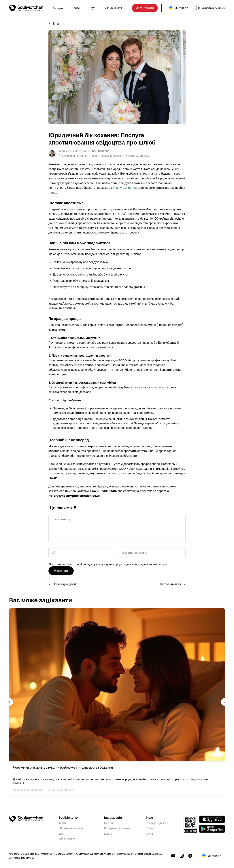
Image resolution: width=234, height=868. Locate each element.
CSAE (149, 832)
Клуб (92, 8)
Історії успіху (67, 838)
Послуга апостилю (126, 187)
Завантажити (145, 8)
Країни (108, 832)
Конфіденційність (157, 822)
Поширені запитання (117, 827)
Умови (150, 827)
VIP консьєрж (113, 8)
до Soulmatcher (84, 151)
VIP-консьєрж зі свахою (73, 827)
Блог (61, 832)
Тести (76, 8)
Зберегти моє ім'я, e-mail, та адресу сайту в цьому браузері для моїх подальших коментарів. (108, 563)
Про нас (109, 822)
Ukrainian (181, 8)
